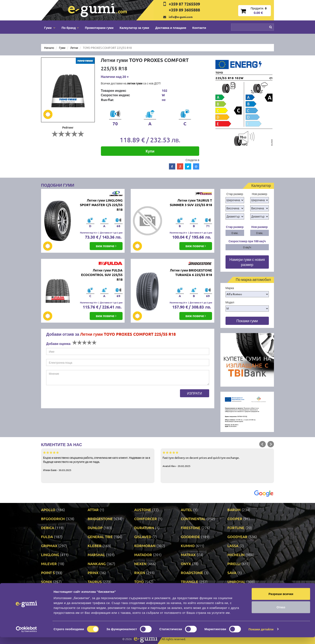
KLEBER (95, 546)
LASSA (233, 546)
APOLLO (48, 510)
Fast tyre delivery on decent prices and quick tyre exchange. (217, 459)
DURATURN (144, 528)
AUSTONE (143, 510)
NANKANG (97, 564)
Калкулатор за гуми (134, 28)
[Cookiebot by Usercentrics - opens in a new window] (26, 636)
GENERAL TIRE (100, 537)
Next (271, 444)
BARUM (234, 510)
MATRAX (188, 555)
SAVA (232, 573)
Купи (150, 151)
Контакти (199, 28)
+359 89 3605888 (184, 10)
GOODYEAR (237, 537)
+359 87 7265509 (184, 4)
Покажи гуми (247, 321)
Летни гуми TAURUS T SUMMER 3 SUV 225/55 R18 (191, 203)
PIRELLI (234, 564)
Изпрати (195, 393)
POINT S (48, 573)
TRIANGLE (189, 582)
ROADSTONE (192, 573)
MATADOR (143, 555)
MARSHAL (96, 555)
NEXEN (140, 564)
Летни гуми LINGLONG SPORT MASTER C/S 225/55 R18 (101, 205)
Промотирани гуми (99, 28)
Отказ (281, 614)
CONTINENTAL (193, 519)
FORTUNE (236, 528)
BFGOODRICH (53, 519)
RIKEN (140, 573)
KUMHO (188, 546)
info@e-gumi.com (181, 17)
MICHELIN (236, 555)
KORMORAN (145, 546)
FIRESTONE (191, 528)
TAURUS (95, 582)
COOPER (235, 519)
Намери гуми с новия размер (247, 262)
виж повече (106, 246)
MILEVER (49, 564)
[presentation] (77, 397)
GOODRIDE (190, 537)
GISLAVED (143, 537)
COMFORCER (146, 519)
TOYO (139, 582)
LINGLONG (50, 555)
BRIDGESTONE (100, 519)
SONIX (47, 582)
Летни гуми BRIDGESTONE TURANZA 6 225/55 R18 (191, 273)
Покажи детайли (261, 636)
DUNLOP (95, 528)
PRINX (93, 573)
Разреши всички (281, 601)
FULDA (47, 537)
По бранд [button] (70, 28)
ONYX (186, 564)
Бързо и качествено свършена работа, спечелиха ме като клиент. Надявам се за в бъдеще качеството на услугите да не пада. (98, 461)
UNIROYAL (236, 582)
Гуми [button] (50, 28)
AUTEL (187, 510)
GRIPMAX (49, 546)
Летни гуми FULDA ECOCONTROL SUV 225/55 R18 (102, 275)
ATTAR (93, 510)
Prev (262, 444)
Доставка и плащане (171, 28)
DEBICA (48, 528)
